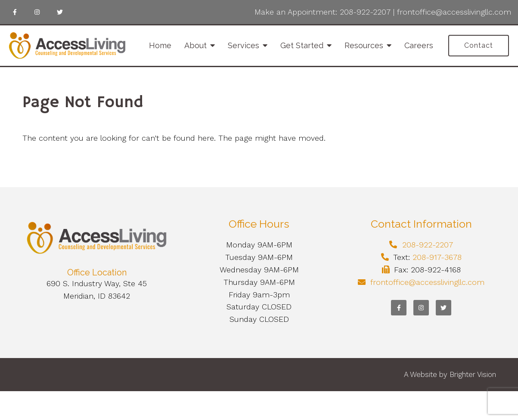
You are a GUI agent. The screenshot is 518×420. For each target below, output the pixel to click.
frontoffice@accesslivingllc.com (454, 12)
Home (160, 45)
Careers (419, 45)
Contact (479, 45)
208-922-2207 (365, 12)
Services (243, 45)
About (195, 45)
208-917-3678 (437, 257)
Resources (364, 45)
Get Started (302, 45)
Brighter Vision (473, 374)
